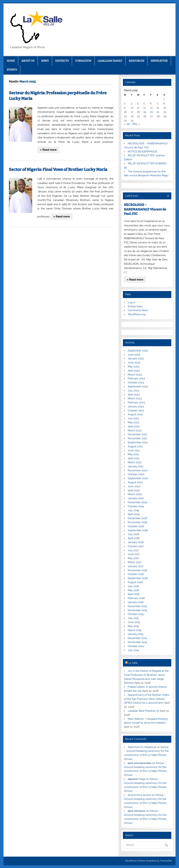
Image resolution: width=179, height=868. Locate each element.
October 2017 (136, 546)
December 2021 (137, 434)
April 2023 (134, 395)
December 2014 (137, 638)
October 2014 (136, 646)
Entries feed (135, 306)
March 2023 (135, 398)
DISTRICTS (62, 61)
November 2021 (137, 438)
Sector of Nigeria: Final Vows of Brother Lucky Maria (58, 170)
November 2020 (138, 470)
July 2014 (133, 650)
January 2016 (136, 602)
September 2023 (138, 387)
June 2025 (134, 355)
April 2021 (134, 458)
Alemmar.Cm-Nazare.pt (142, 747)
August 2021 (135, 446)
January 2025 (136, 358)
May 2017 (133, 558)
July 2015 (133, 618)
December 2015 (137, 606)
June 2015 (134, 622)
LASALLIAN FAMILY (110, 61)
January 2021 (136, 466)
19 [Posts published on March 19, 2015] (145, 112)
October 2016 (136, 574)
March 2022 (135, 430)
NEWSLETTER (159, 61)
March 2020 (135, 494)
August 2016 (135, 582)
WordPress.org (137, 314)
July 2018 (133, 534)
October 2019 (136, 506)
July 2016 (133, 586)
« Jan (127, 124)
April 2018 (134, 538)
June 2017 (134, 554)
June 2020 (134, 486)
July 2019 (133, 510)
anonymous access (139, 795)
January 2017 (136, 566)
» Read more (48, 150)
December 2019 (137, 502)
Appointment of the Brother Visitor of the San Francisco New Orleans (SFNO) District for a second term (146, 699)
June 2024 (134, 363)
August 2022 (135, 414)
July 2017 (133, 550)
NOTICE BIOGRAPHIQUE (143, 152)
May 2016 (133, 590)
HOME (11, 61)
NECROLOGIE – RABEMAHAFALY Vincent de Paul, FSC (145, 209)
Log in (132, 302)
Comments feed (138, 310)
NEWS (45, 61)
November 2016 (137, 570)
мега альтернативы (140, 763)
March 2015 (135, 630)
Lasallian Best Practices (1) (143, 711)
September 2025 (138, 351)
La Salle (133, 663)
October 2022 (136, 411)
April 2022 (134, 426)
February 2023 (136, 402)
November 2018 (137, 522)
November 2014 (137, 642)
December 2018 (137, 518)
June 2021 (134, 450)
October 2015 (136, 614)
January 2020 (136, 498)
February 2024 (136, 378)
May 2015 (133, 626)
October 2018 (136, 526)
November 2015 (137, 610)
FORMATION (83, 61)
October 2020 (136, 474)
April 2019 (134, 514)
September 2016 (138, 578)
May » (136, 124)
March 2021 (135, 462)
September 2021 (138, 442)
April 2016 (134, 594)
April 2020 (134, 490)
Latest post (132, 196)
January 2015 (136, 634)
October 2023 (136, 382)
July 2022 (133, 418)
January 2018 (136, 542)
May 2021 (133, 454)
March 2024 (135, 375)
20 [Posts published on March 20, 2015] (151, 112)
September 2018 (138, 530)
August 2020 (135, 482)
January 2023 (136, 406)
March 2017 (135, 562)
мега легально (137, 811)
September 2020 (138, 478)
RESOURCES (137, 61)
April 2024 (134, 371)
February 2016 (136, 598)
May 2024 (134, 367)
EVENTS (12, 70)
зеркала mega (137, 779)
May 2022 (134, 422)
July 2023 (133, 391)
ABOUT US (28, 61)
